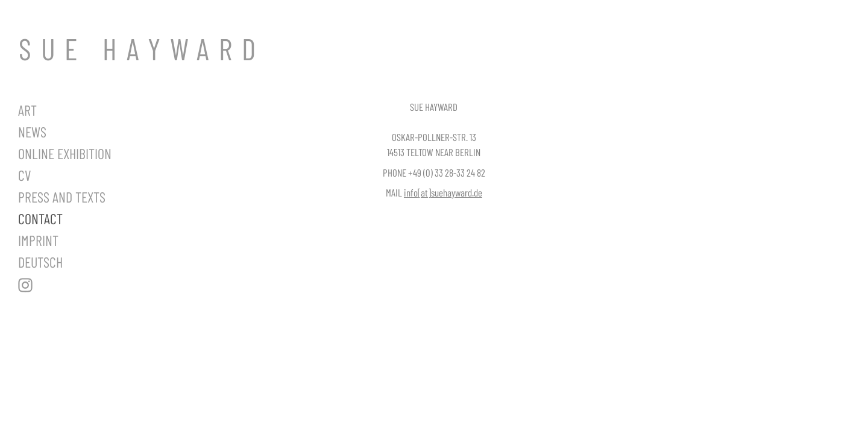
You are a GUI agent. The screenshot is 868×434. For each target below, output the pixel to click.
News (32, 132)
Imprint (38, 240)
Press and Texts (62, 197)
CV (25, 175)
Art (27, 110)
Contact (40, 219)
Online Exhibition (65, 153)
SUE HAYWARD (142, 48)
